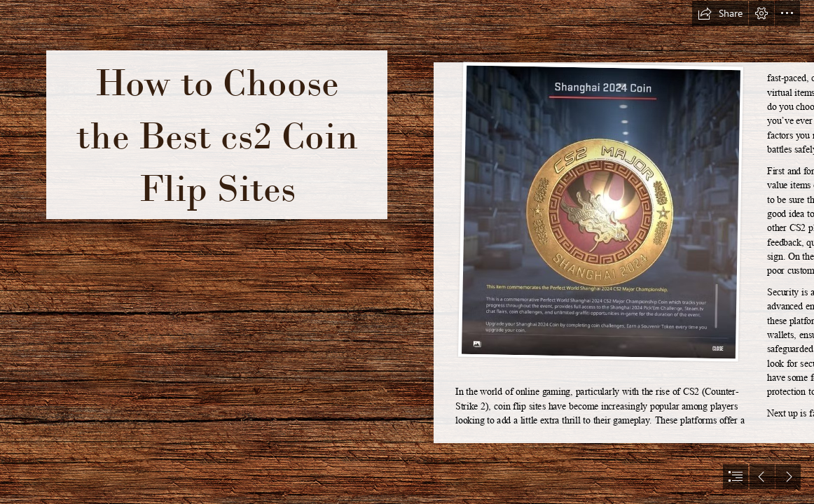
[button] (720, 13)
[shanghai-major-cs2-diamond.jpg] (601, 212)
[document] (407, 252)
